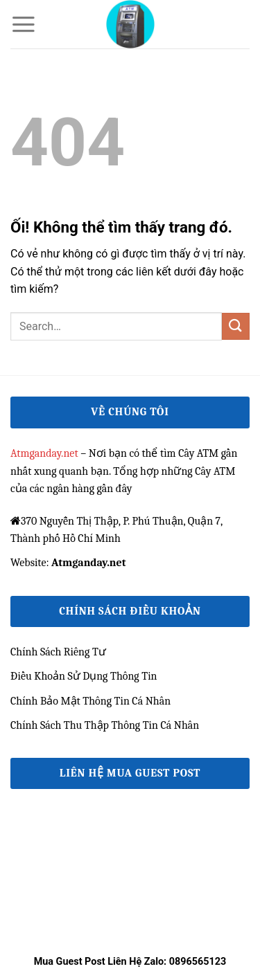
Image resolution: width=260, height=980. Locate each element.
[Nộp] (236, 326)
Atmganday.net (44, 453)
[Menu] (24, 24)
